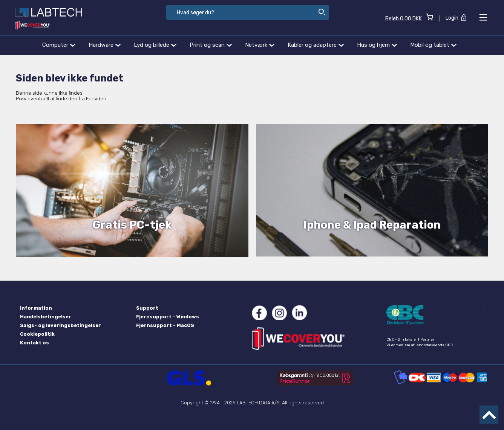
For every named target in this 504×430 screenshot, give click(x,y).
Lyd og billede (155, 45)
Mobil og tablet (433, 45)
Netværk (260, 45)
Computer (59, 45)
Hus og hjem (377, 45)
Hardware (105, 45)
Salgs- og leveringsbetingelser (61, 325)
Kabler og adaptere (316, 45)
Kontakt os (34, 343)
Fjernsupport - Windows (168, 317)
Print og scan (211, 45)
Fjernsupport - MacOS (165, 325)
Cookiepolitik (37, 334)
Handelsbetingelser (46, 317)
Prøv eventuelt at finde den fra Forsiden (61, 99)
